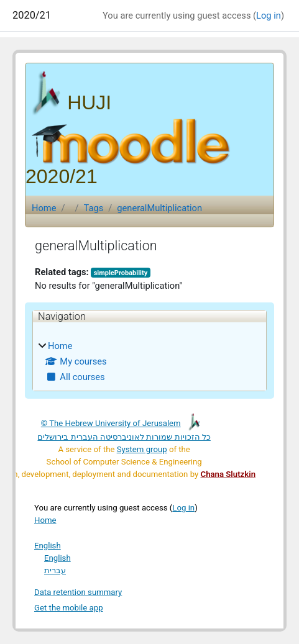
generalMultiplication (159, 208)
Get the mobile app (69, 608)
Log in (269, 16)
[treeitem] (149, 361)
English (48, 546)
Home (44, 208)
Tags (94, 208)
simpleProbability (121, 273)
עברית (55, 570)
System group (142, 449)
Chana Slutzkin (228, 474)
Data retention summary (78, 592)
